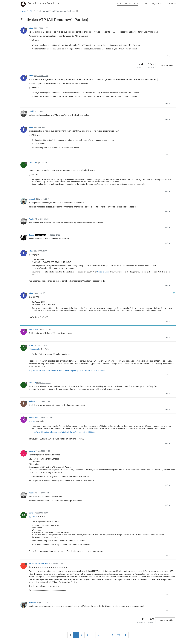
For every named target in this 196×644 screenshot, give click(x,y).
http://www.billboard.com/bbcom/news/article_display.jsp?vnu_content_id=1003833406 (67, 370)
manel (31, 513)
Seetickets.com (103, 272)
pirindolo (32, 199)
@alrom (32, 421)
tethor (31, 28)
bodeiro (32, 401)
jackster (32, 451)
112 (111, 635)
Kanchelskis (33, 329)
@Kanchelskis (35, 349)
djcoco (31, 235)
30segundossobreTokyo (38, 563)
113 (119, 635)
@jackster (33, 517)
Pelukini (32, 111)
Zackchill (32, 163)
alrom (31, 345)
